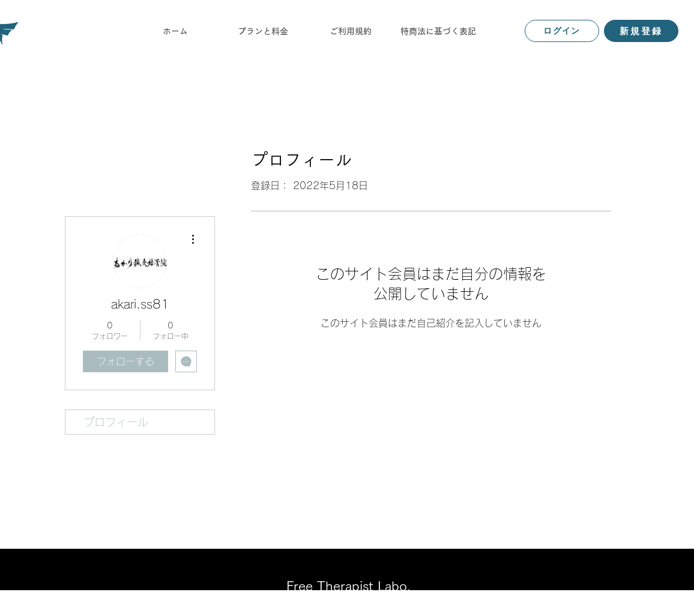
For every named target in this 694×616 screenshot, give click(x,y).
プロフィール (116, 422)
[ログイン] (562, 31)
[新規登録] (641, 31)
